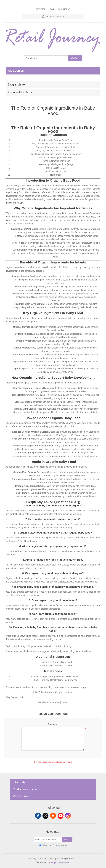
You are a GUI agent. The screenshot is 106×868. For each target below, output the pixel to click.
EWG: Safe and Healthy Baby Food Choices (56, 680)
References (56, 175)
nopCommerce (60, 863)
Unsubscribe (61, 845)
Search (75, 58)
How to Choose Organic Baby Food (56, 157)
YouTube (61, 816)
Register (41, 9)
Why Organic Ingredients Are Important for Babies (56, 144)
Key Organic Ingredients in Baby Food (56, 151)
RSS (53, 816)
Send (67, 839)
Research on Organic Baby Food (56, 662)
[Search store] (46, 58)
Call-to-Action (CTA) (56, 168)
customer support (80, 687)
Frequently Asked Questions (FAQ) (56, 164)
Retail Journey (64, 646)
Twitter (65, 702)
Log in (52, 9)
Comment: (53, 724)
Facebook (43, 702)
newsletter (86, 651)
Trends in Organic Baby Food (56, 161)
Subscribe (47, 845)
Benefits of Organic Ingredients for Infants (56, 147)
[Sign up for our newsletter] (48, 839)
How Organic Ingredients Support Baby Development (56, 154)
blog (50, 687)
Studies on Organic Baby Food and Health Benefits (56, 677)
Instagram (55, 702)
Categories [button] (16, 71)
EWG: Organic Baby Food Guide (56, 665)
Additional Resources (56, 171)
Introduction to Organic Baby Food (56, 140)
